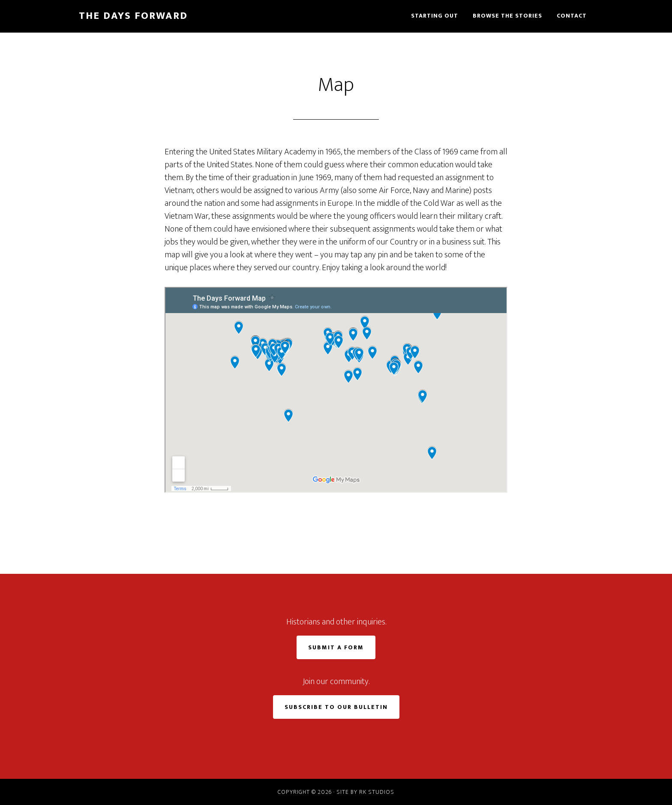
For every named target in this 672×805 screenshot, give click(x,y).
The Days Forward (133, 16)
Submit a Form (336, 647)
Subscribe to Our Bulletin (336, 707)
